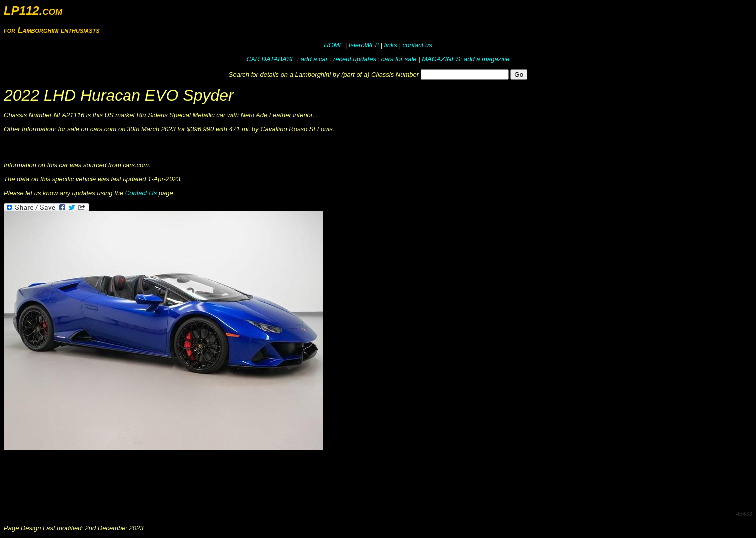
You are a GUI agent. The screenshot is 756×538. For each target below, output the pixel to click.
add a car (314, 59)
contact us (417, 45)
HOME (333, 45)
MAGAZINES (441, 59)
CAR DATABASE (271, 59)
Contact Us (141, 193)
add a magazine (487, 59)
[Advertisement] (185, 479)
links (391, 45)
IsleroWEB (364, 45)
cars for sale (399, 59)
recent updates (355, 59)
